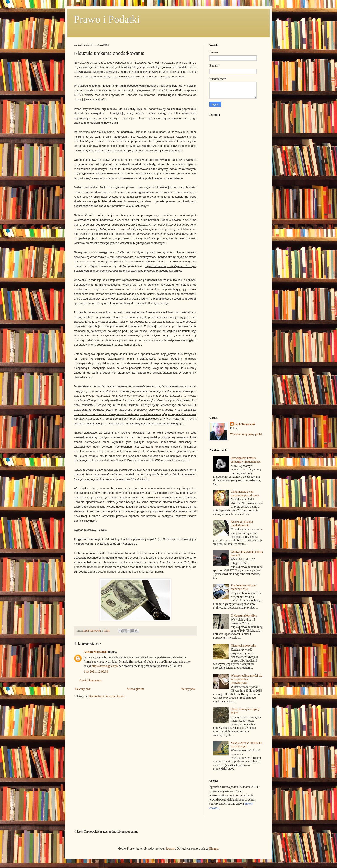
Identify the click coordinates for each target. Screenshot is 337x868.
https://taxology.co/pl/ (105, 666)
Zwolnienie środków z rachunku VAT (244, 587)
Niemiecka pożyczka (243, 646)
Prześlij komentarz (91, 680)
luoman (171, 849)
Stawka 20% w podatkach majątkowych (246, 745)
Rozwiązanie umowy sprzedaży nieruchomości (246, 460)
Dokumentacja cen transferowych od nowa (245, 494)
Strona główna (136, 689)
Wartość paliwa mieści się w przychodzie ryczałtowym (246, 679)
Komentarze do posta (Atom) (107, 696)
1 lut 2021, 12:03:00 (96, 672)
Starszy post (188, 689)
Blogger (214, 849)
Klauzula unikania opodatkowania (242, 524)
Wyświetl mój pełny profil (246, 434)
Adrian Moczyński (96, 652)
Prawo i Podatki (107, 19)
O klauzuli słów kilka (244, 616)
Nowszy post (83, 689)
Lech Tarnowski (245, 424)
